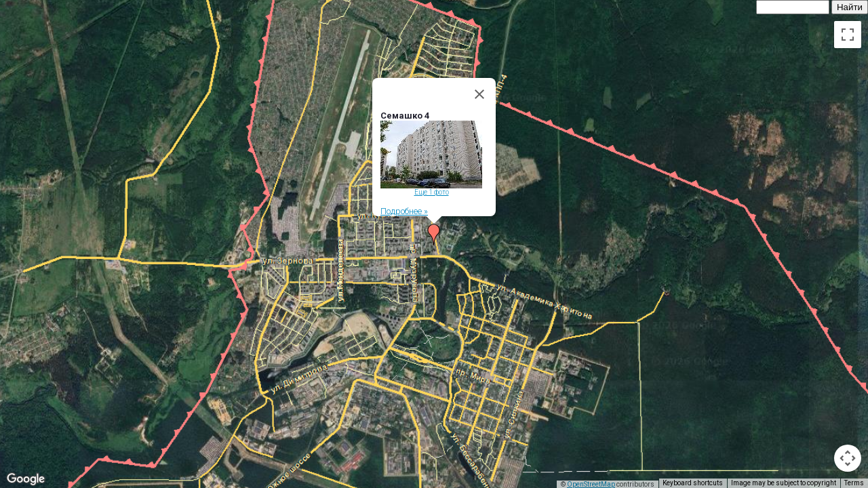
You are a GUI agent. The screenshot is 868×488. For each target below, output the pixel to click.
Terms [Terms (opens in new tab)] (854, 483)
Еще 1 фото (432, 191)
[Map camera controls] (848, 458)
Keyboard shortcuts (693, 483)
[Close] (479, 93)
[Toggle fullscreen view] (848, 35)
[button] (434, 233)
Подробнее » (404, 210)
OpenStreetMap (591, 484)
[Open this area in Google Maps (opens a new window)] (26, 479)
